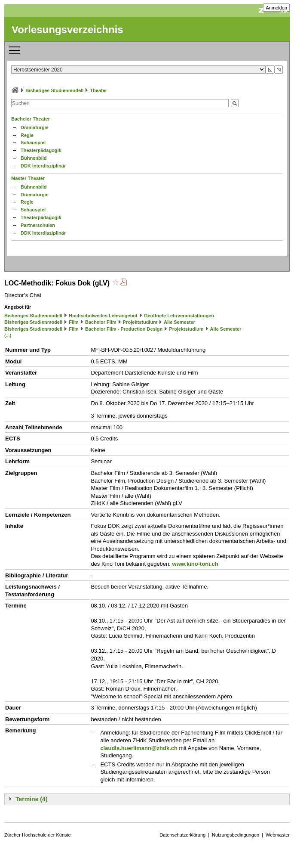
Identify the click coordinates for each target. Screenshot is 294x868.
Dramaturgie (35, 127)
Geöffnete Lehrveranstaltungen (179, 316)
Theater (98, 90)
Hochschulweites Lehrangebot (103, 316)
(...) (8, 335)
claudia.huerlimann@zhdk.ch (139, 748)
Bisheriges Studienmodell (54, 90)
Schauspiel (33, 143)
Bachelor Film (101, 322)
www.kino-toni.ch (195, 564)
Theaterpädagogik (41, 150)
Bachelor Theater (31, 119)
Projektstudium (140, 322)
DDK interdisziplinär (43, 166)
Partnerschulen (38, 225)
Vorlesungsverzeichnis (67, 29)
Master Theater (28, 178)
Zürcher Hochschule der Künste (38, 835)
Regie (27, 135)
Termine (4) (31, 799)
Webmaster (278, 835)
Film (74, 322)
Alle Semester (179, 322)
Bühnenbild (34, 158)
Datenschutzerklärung (182, 835)
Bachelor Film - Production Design (124, 329)
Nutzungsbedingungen (236, 835)
